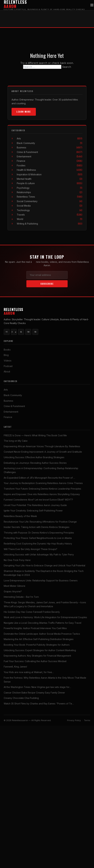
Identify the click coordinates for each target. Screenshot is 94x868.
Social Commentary (50, 201)
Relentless (47, 311)
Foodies (50, 165)
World (50, 219)
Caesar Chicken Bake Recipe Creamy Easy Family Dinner (34, 693)
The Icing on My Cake (16, 441)
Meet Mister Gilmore (14, 586)
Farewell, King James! (15, 667)
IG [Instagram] (21, 332)
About (7, 371)
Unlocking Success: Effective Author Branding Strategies (34, 457)
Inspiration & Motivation (50, 174)
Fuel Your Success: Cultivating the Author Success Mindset (35, 661)
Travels (50, 215)
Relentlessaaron (20, 720)
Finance (50, 161)
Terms (87, 720)
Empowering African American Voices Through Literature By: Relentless (42, 446)
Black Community (50, 143)
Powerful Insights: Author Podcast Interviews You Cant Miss (35, 628)
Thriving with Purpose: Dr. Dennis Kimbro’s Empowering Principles (39, 533)
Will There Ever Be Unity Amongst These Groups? (30, 549)
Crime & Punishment (50, 152)
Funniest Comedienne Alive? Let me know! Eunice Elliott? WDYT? (38, 500)
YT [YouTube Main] (7, 332)
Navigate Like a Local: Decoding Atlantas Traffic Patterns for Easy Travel (43, 623)
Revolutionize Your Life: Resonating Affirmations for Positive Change (40, 522)
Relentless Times (50, 197)
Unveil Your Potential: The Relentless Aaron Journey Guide (35, 505)
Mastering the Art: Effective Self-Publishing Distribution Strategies (39, 639)
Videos (8, 361)
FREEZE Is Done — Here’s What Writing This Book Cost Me (35, 435)
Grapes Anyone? (13, 591)
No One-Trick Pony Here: (17, 560)
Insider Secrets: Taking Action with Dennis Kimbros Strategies (37, 527)
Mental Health (50, 179)
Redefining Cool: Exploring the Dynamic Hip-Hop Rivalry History (38, 544)
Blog (6, 355)
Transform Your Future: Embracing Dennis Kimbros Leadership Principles (42, 489)
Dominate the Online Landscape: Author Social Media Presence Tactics (42, 634)
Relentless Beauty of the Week (20, 516)
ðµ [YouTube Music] (14, 332)
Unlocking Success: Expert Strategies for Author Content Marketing (40, 650)
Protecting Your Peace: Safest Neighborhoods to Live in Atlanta (38, 538)
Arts (50, 138)
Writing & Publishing (50, 224)
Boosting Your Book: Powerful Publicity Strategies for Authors (37, 645)
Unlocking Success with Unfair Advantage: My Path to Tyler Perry (39, 555)
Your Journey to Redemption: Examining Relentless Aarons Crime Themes (43, 483)
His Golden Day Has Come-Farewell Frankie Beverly (32, 612)
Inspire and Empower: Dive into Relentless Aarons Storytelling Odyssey (42, 494)
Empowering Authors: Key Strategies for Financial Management (37, 656)
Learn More (24, 112)
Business (50, 147)
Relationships (50, 192)
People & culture (50, 183)
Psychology (50, 188)
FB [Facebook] (35, 332)
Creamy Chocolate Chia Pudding (21, 698)
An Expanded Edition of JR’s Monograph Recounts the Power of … (39, 478)
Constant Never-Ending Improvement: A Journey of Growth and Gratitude (43, 452)
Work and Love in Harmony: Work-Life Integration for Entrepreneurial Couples (45, 617)
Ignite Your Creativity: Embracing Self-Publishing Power (33, 511)
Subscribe (47, 284)
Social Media (50, 206)
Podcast (8, 366)
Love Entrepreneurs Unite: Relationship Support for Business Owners (41, 580)
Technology (50, 210)
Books (7, 350)
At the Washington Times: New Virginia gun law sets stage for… (37, 687)
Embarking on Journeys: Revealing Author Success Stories (35, 463)
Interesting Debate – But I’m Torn (21, 597)
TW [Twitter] (28, 332)
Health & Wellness (50, 170)
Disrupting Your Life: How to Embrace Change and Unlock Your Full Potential (44, 565)
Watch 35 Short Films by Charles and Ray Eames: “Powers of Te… (39, 704)
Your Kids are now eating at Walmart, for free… (29, 672)
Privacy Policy (74, 720)
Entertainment (50, 156)
